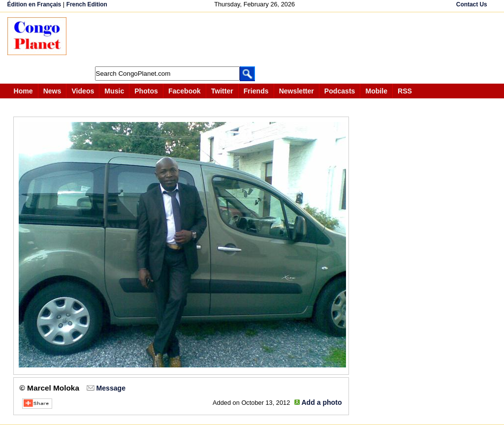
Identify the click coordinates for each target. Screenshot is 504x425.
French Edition (87, 4)
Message (111, 388)
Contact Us (472, 4)
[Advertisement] (255, 39)
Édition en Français (34, 4)
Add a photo (321, 402)
